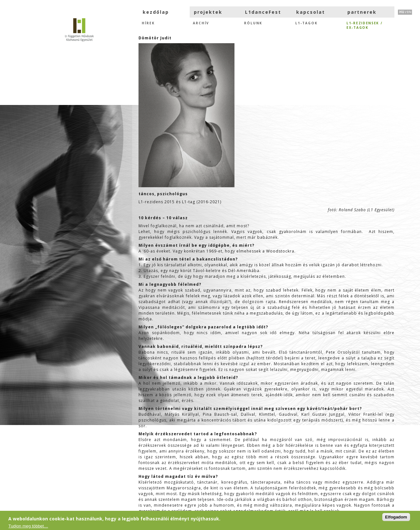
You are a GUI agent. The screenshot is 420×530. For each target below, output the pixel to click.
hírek (148, 23)
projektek (208, 12)
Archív (201, 23)
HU (402, 12)
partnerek (362, 12)
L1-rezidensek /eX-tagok (365, 25)
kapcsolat (311, 12)
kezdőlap (156, 12)
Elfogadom (396, 517)
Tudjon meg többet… (28, 526)
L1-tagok (306, 23)
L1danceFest (263, 12)
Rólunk (253, 23)
